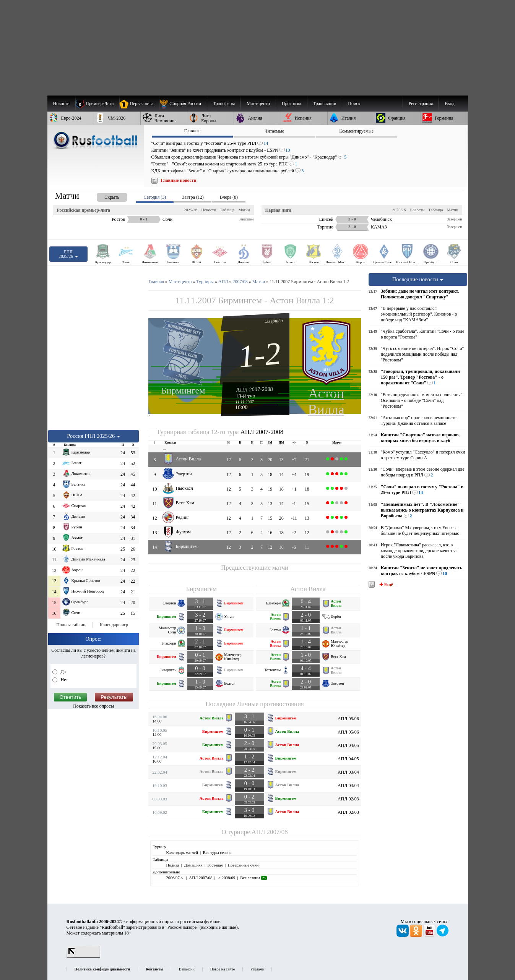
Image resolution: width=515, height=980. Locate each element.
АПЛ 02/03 (348, 799)
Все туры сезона (217, 852)
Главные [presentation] (192, 131)
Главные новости (179, 180)
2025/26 (191, 210)
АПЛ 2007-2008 (254, 389)
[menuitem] (183, 104)
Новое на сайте (223, 969)
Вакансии (187, 969)
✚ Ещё (386, 585)
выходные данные (219, 927)
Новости (209, 210)
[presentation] (104, 196)
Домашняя (193, 865)
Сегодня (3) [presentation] (155, 197)
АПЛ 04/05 (348, 745)
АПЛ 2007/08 (270, 832)
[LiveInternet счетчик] (83, 956)
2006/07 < (175, 878)
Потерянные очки (243, 865)
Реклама (257, 969)
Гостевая (215, 865)
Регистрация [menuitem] (421, 104)
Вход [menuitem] (449, 104)
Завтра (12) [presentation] (193, 197)
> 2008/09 (226, 878)
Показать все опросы (93, 706)
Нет (64, 680)
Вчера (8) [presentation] (229, 197)
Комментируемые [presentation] (356, 131)
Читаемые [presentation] (274, 131)
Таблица (227, 210)
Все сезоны (253, 878)
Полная (172, 865)
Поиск (354, 104)
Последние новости (418, 279)
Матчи (244, 210)
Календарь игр (114, 625)
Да (63, 672)
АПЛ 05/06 (348, 719)
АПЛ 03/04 (348, 772)
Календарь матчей (182, 852)
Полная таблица (72, 625)
